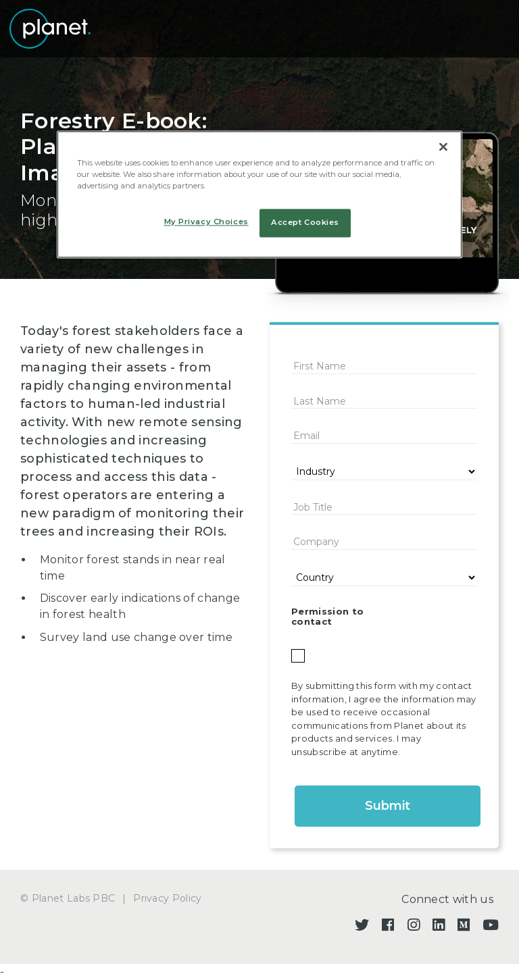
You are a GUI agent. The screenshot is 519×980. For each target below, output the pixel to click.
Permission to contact (327, 617)
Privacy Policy (167, 898)
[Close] (443, 147)
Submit (388, 806)
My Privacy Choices (206, 222)
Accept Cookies (305, 222)
